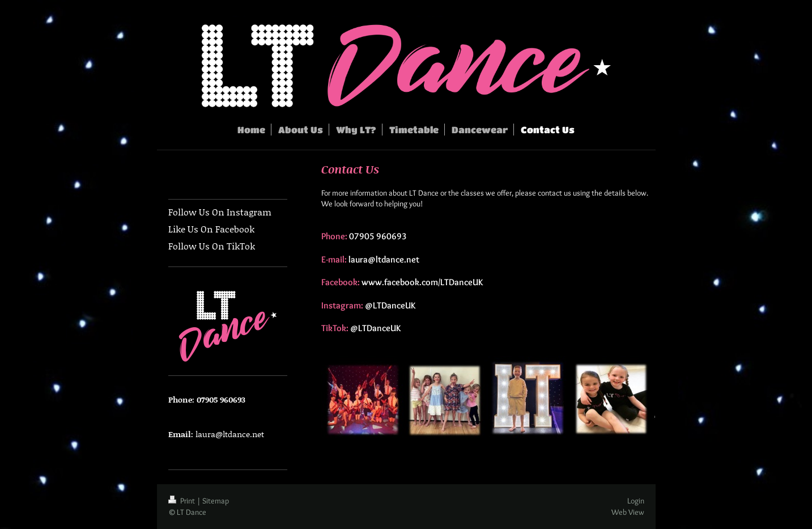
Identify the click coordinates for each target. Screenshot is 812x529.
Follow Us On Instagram (220, 212)
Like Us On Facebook (211, 229)
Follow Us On (196, 246)
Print (182, 501)
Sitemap (216, 501)
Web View (628, 512)
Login (636, 501)
